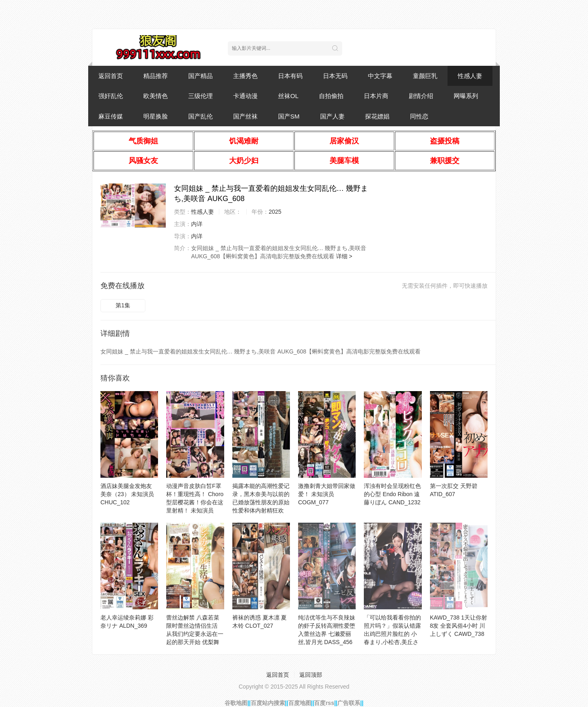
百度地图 (300, 703)
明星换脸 (156, 116)
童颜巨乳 (425, 76)
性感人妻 (470, 76)
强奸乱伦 (111, 96)
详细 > (344, 256)
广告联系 (349, 703)
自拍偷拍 (331, 96)
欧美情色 (156, 96)
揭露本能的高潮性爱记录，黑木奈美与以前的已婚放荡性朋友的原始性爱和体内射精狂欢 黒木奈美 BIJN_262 (261, 502)
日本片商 (376, 96)
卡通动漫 (245, 96)
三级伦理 (200, 96)
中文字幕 (380, 76)
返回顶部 (311, 675)
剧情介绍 (421, 96)
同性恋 (419, 116)
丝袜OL (288, 96)
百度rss (324, 703)
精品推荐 (156, 76)
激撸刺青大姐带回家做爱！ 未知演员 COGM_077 (327, 494)
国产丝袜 (245, 116)
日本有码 (290, 76)
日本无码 (335, 76)
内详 (197, 224)
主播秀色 (245, 76)
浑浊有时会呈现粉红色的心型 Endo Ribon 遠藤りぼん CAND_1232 (392, 494)
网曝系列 (466, 96)
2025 (275, 212)
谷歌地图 (236, 703)
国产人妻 (332, 116)
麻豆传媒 (111, 116)
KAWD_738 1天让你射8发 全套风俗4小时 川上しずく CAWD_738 (459, 626)
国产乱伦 (200, 116)
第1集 (123, 305)
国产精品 (200, 76)
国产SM (289, 116)
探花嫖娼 (377, 116)
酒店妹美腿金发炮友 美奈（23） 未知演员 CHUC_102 (127, 494)
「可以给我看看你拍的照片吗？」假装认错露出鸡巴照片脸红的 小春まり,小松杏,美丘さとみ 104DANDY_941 (392, 634)
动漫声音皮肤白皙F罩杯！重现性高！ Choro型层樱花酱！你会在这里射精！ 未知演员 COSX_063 (195, 502)
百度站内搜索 (268, 703)
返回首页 (111, 76)
